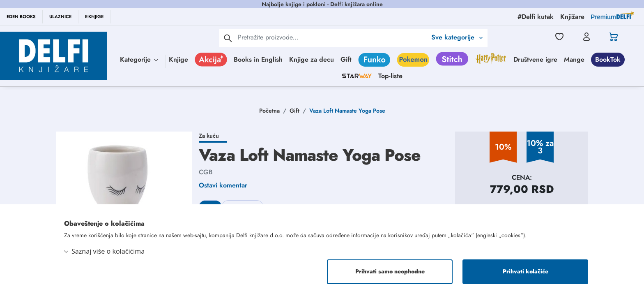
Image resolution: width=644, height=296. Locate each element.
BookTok (608, 59)
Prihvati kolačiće (526, 272)
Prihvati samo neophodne (390, 272)
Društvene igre (535, 59)
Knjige (178, 59)
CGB (206, 172)
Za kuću (209, 136)
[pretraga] (228, 38)
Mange (574, 59)
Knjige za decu (312, 59)
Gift (346, 59)
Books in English (258, 59)
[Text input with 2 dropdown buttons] (332, 37)
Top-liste (390, 76)
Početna (269, 111)
